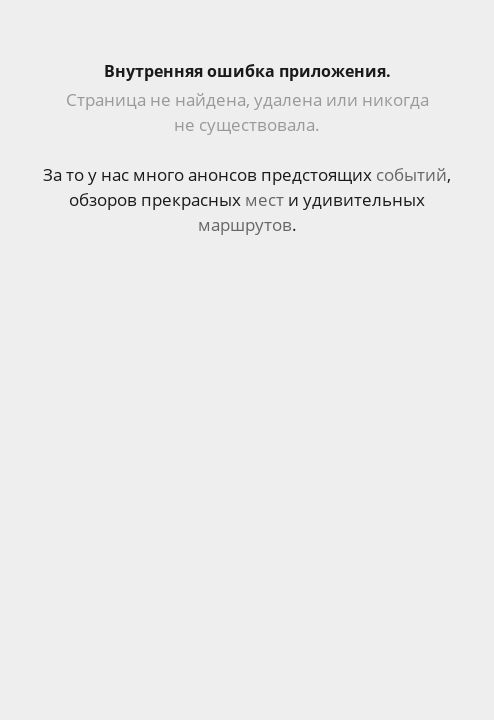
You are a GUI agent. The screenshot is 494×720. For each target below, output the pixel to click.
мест (264, 199)
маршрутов (245, 224)
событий (411, 174)
